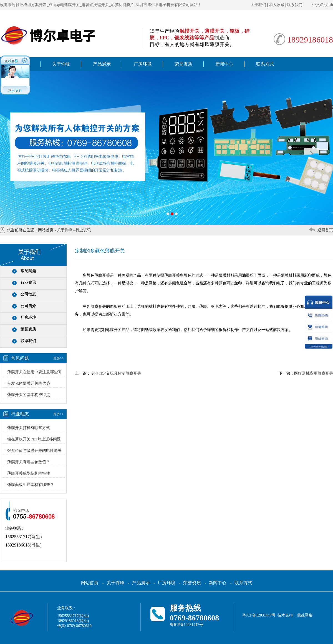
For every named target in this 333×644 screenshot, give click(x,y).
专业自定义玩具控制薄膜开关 (116, 373)
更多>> (59, 358)
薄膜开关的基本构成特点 (29, 395)
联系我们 (295, 5)
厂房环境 (143, 64)
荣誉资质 (183, 64)
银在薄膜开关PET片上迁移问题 (34, 439)
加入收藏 (277, 5)
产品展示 (102, 64)
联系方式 (265, 64)
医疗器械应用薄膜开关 (314, 373)
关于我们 (258, 5)
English (327, 5)
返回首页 (325, 230)
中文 (316, 5)
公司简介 (28, 306)
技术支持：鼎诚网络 (295, 615)
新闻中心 (224, 64)
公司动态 (28, 294)
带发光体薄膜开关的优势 (29, 383)
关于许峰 (61, 64)
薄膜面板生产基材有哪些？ (31, 485)
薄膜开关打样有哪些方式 (29, 428)
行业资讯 (83, 230)
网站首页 (46, 230)
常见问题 (28, 271)
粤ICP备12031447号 (186, 625)
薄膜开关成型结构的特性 (29, 473)
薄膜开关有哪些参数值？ (29, 462)
